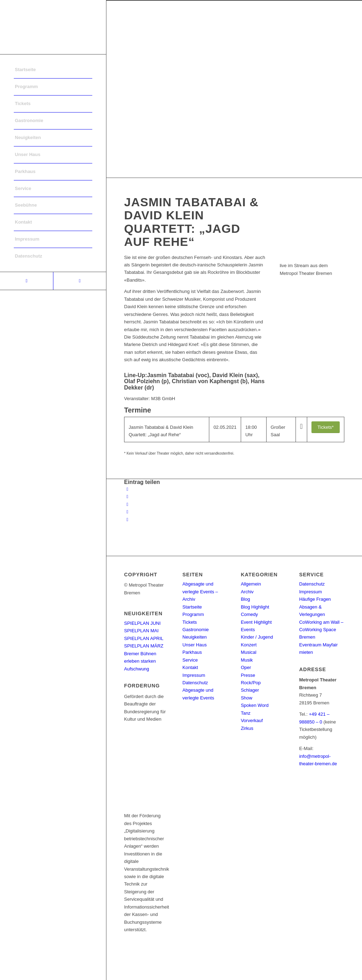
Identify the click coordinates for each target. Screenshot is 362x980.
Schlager (250, 690)
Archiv (247, 592)
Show (247, 698)
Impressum (194, 675)
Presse (248, 675)
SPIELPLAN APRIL (144, 638)
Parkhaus (192, 652)
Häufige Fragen (315, 599)
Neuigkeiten (195, 637)
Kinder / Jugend (257, 637)
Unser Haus (195, 645)
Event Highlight (256, 622)
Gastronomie (195, 630)
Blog (245, 599)
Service (190, 660)
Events (248, 630)
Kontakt (190, 667)
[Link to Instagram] (80, 281)
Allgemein (251, 584)
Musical (249, 652)
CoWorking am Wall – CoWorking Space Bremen (321, 630)
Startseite (192, 607)
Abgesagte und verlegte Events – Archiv (200, 592)
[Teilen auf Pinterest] (127, 512)
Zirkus (247, 728)
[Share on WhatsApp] (127, 504)
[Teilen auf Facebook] (127, 489)
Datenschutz (195, 683)
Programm (193, 614)
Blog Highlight (255, 607)
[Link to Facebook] (27, 281)
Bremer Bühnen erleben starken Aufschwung (140, 661)
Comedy (249, 614)
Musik (247, 660)
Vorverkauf (252, 720)
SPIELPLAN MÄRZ (144, 646)
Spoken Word (255, 705)
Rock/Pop (251, 683)
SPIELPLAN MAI (141, 631)
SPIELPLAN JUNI (142, 623)
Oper (246, 667)
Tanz (246, 713)
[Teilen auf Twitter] (127, 497)
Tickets (190, 622)
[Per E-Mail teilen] (127, 520)
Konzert (249, 645)
